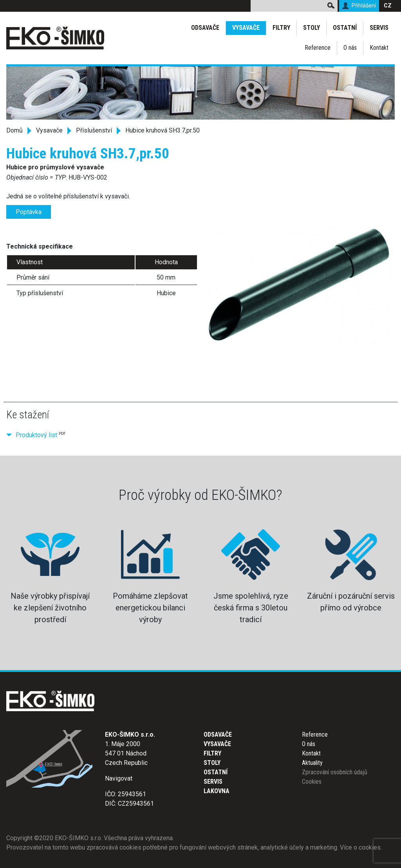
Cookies (312, 782)
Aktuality (312, 763)
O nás (350, 48)
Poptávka (29, 212)
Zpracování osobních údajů (335, 772)
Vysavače (246, 28)
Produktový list (36, 435)
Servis (379, 28)
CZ (388, 6)
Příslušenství (94, 130)
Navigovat (119, 778)
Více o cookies (360, 847)
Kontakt (379, 48)
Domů (14, 130)
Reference (318, 48)
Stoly (312, 28)
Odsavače (205, 28)
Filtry (281, 28)
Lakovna (217, 791)
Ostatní (345, 28)
